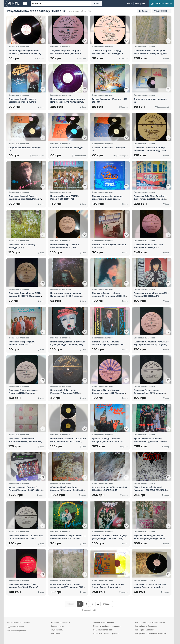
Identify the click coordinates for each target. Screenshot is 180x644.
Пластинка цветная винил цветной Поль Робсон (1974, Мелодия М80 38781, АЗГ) (68, 102)
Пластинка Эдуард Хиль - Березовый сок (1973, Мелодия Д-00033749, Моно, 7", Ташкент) (149, 393)
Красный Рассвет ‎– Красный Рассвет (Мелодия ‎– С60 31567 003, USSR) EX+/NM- (151, 441)
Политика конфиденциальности (107, 626)
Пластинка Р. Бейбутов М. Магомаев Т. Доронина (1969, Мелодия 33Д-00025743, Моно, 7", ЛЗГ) (67, 394)
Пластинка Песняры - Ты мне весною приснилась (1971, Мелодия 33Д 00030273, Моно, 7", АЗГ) (67, 249)
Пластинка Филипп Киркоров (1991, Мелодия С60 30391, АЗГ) (151, 295)
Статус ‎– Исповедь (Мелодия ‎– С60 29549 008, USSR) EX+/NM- (109, 489)
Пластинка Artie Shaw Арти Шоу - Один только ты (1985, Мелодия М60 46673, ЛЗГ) (150, 199)
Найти (96, 3)
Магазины (55, 633)
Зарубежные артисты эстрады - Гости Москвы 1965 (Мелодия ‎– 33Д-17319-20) (108, 53)
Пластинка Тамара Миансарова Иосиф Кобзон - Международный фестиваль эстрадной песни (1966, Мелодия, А (151, 55)
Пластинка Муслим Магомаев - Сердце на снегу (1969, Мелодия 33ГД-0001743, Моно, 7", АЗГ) (108, 393)
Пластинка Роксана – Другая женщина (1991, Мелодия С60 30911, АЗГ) (110, 296)
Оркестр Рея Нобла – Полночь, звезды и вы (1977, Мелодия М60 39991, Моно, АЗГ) (67, 587)
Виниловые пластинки (61, 623)
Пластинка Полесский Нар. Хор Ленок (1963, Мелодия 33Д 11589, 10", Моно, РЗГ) (150, 150)
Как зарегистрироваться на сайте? (150, 623)
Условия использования (103, 623)
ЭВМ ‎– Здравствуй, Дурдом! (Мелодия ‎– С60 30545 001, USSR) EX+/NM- (150, 490)
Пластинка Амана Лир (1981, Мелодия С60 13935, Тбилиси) (23, 586)
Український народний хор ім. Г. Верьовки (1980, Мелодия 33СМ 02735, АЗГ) (150, 539)
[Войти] (130, 4)
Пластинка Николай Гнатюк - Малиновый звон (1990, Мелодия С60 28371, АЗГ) (25, 199)
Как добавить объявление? (147, 626)
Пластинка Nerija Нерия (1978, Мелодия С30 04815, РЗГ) (149, 246)
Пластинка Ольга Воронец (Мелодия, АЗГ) (22, 246)
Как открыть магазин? (144, 630)
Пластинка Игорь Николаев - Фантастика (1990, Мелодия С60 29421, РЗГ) (108, 345)
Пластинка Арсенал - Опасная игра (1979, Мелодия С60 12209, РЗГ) (26, 537)
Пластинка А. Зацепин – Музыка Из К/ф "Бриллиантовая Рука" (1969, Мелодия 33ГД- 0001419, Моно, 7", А (151, 345)
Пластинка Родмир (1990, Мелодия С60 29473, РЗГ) (109, 246)
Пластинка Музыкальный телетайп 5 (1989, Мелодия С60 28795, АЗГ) (68, 343)
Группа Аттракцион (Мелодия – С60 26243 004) (110, 100)
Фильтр (144, 11)
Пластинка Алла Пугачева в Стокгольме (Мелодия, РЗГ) (22, 100)
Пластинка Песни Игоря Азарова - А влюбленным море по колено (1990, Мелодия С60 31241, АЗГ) (68, 539)
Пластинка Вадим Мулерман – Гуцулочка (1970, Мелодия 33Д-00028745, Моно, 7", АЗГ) (23, 393)
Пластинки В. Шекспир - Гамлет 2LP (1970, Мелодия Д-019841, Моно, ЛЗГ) (68, 441)
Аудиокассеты (57, 630)
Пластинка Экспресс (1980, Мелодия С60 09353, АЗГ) (22, 343)
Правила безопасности (103, 630)
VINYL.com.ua (24, 623)
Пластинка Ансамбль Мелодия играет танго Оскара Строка (107, 198)
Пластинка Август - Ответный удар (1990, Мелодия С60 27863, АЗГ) (109, 537)
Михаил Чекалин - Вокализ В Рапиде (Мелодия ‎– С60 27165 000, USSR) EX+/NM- (25, 490)
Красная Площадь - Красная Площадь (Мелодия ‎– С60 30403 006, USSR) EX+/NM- (108, 441)
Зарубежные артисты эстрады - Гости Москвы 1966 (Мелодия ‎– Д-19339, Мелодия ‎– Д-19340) (66, 53)
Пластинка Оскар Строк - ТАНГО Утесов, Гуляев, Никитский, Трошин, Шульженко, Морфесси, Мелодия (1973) (108, 589)
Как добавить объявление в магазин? (151, 633)
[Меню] (25, 4)
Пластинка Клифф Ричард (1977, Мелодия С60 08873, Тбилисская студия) (25, 296)
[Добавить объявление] (161, 4)
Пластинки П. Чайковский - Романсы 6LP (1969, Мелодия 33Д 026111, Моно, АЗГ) (25, 441)
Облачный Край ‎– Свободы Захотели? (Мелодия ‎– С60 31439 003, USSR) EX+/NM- (67, 490)
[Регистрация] (140, 4)
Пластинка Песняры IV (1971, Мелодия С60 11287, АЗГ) (65, 198)
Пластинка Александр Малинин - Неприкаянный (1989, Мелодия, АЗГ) (67, 296)
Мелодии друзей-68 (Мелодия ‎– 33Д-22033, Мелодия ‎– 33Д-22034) (25, 52)
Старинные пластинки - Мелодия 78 (150, 100)
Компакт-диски (57, 626)
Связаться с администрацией (106, 633)
